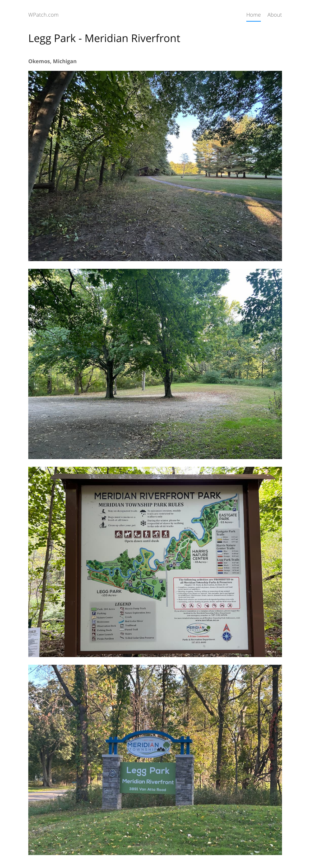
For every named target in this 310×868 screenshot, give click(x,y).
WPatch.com (43, 15)
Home (254, 15)
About (275, 15)
